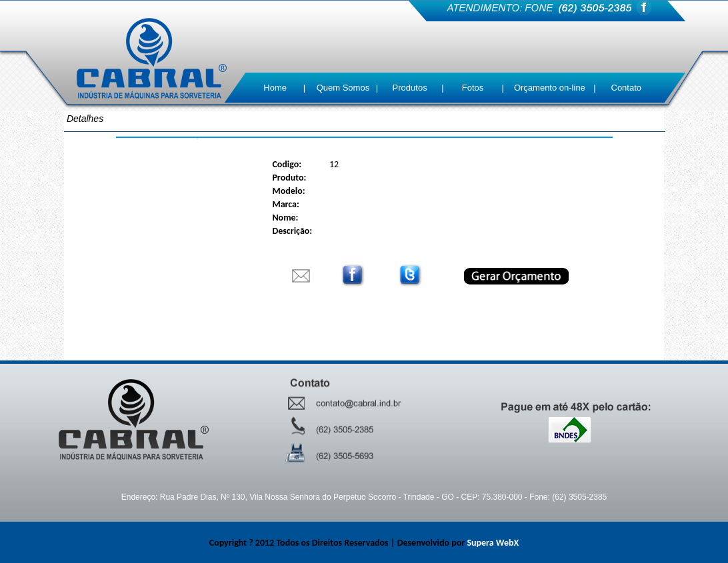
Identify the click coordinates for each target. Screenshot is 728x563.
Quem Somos (343, 88)
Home (275, 88)
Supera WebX (493, 543)
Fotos (473, 88)
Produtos (410, 88)
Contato (627, 88)
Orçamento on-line (550, 88)
